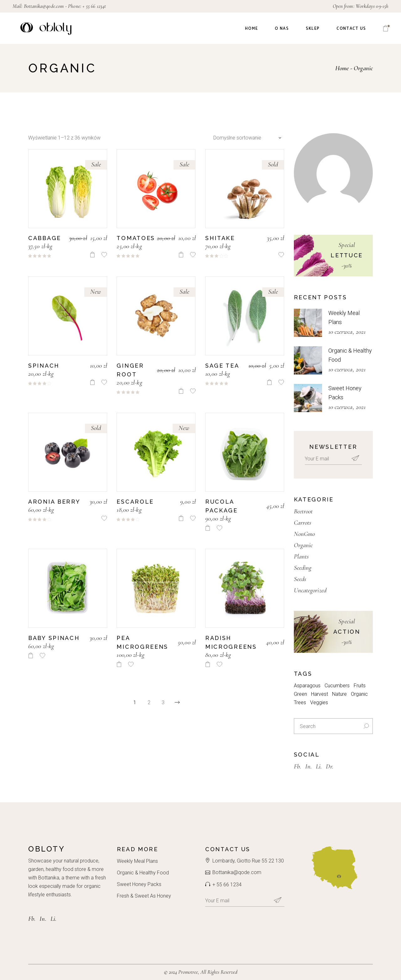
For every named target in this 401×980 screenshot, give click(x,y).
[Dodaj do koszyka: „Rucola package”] (208, 528)
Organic (303, 545)
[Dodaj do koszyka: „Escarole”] (181, 518)
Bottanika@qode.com (44, 6)
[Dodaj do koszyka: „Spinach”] (92, 382)
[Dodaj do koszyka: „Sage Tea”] (269, 382)
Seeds (300, 579)
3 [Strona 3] (163, 702)
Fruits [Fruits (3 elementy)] (360, 686)
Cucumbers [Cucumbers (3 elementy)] (337, 686)
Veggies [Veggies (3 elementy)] (319, 702)
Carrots (303, 523)
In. (308, 766)
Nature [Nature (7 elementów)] (339, 694)
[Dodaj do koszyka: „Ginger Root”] (181, 391)
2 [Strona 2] (149, 702)
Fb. (297, 766)
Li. (319, 766)
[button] (104, 255)
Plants (301, 556)
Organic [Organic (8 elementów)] (359, 694)
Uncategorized (310, 590)
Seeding (303, 568)
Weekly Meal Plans (137, 861)
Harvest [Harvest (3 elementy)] (320, 694)
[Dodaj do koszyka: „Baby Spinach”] (31, 655)
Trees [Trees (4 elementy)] (300, 702)
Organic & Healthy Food (143, 873)
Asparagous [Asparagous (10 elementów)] (307, 686)
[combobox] (246, 138)
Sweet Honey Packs (139, 884)
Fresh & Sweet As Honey (144, 896)
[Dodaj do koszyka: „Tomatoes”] (181, 255)
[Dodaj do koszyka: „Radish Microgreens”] (208, 664)
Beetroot (303, 511)
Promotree (188, 972)
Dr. (329, 766)
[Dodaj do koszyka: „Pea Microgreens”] (119, 664)
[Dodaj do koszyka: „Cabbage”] (92, 255)
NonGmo (305, 534)
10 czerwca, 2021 (347, 332)
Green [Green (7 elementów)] (300, 694)
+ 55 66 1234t (94, 6)
